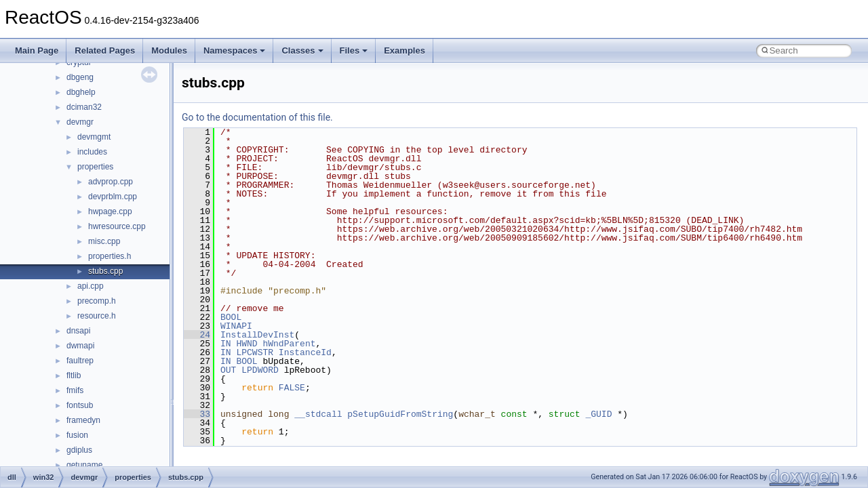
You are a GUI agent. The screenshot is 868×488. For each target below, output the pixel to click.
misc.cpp (104, 241)
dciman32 (84, 107)
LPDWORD (260, 370)
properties (95, 167)
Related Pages (105, 50)
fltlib (74, 375)
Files (354, 50)
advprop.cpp (111, 182)
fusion (77, 435)
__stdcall (318, 414)
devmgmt (94, 137)
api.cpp (91, 286)
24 (197, 335)
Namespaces (235, 50)
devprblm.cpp (113, 197)
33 (197, 414)
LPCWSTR (255, 352)
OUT (228, 370)
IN (226, 344)
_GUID (598, 414)
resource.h (97, 316)
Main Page (37, 50)
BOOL (231, 317)
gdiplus (79, 450)
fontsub (80, 405)
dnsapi (78, 331)
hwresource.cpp (117, 226)
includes (92, 152)
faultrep (80, 361)
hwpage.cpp (110, 211)
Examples (405, 50)
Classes (302, 50)
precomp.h (97, 301)
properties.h (110, 256)
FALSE (292, 388)
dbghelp (81, 92)
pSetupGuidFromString (400, 414)
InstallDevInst (257, 335)
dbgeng (80, 77)
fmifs (75, 390)
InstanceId (305, 352)
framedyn (83, 420)
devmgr (80, 122)
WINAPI (236, 326)
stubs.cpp (105, 271)
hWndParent (289, 344)
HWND (246, 344)
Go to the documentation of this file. (257, 117)
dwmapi (80, 346)
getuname (84, 465)
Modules (169, 50)
